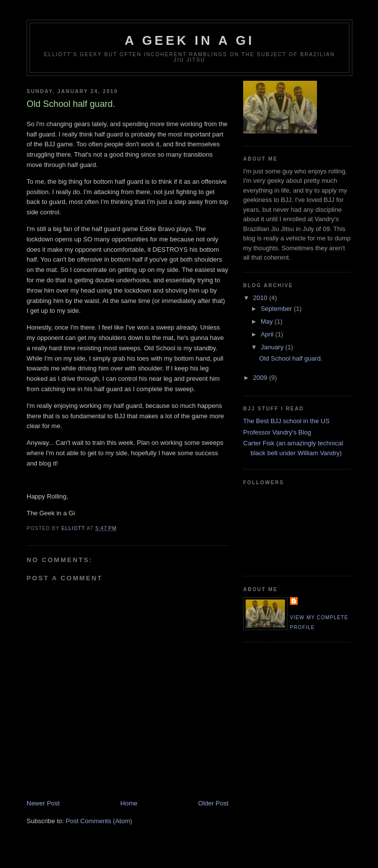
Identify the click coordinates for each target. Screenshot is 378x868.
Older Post (213, 803)
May (268, 321)
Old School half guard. (291, 358)
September (277, 309)
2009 (261, 378)
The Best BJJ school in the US (286, 421)
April (268, 334)
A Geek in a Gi (189, 40)
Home (129, 803)
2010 (261, 298)
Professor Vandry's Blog (277, 432)
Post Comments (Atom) (99, 821)
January (273, 347)
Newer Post (43, 803)
